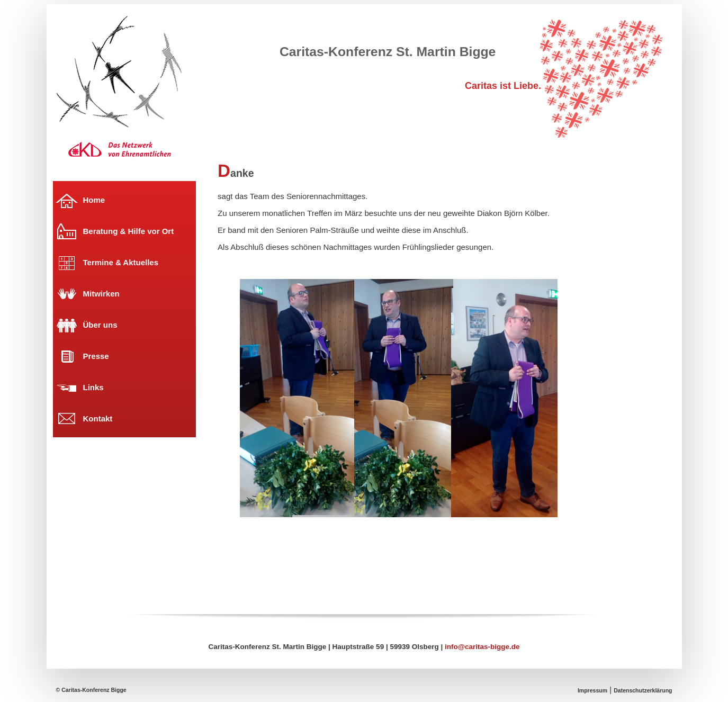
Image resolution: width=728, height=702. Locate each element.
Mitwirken (101, 294)
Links (93, 387)
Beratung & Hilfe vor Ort (129, 231)
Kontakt (98, 418)
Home (94, 200)
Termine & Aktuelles (121, 262)
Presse (96, 356)
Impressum (592, 690)
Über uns (100, 325)
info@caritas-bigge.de (482, 647)
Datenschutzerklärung (643, 690)
